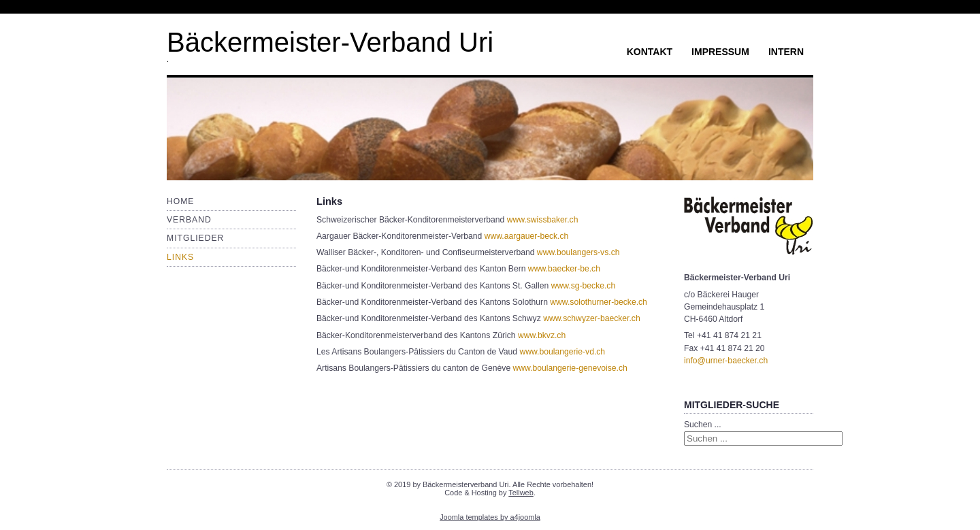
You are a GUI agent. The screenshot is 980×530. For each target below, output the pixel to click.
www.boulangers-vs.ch (578, 252)
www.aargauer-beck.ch (527, 236)
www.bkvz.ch (542, 335)
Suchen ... (703, 425)
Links (180, 257)
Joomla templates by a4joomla (490, 517)
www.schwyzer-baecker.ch (592, 318)
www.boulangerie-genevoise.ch (570, 368)
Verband (189, 220)
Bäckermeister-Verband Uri (330, 42)
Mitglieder (195, 238)
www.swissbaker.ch (543, 220)
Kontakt (650, 52)
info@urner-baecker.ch (726, 361)
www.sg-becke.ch (584, 286)
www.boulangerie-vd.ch (562, 352)
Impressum (720, 52)
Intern (786, 52)
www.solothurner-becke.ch (599, 302)
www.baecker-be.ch (564, 269)
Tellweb (521, 493)
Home (180, 201)
